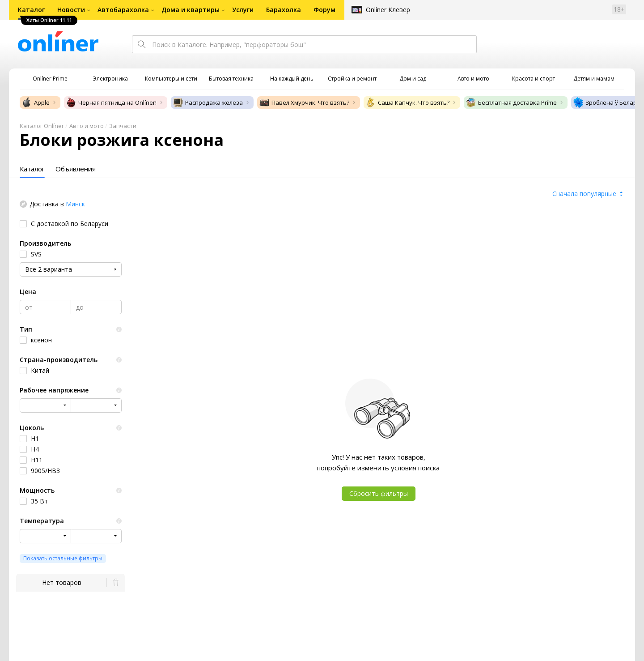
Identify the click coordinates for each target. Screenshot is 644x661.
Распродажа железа (208, 102)
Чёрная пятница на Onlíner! (111, 102)
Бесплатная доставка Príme (511, 102)
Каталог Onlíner (42, 126)
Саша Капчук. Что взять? (407, 102)
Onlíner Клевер (388, 10)
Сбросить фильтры (379, 493)
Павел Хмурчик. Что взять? (304, 102)
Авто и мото (87, 126)
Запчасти (123, 126)
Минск (75, 204)
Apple (36, 102)
